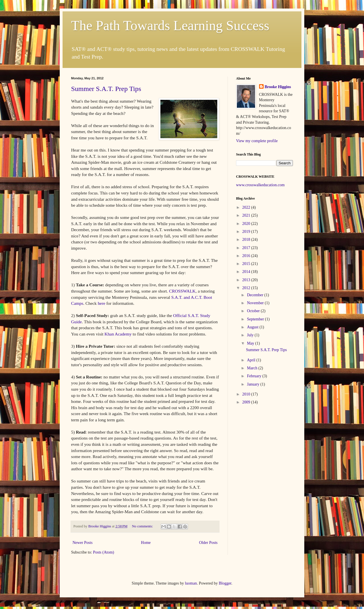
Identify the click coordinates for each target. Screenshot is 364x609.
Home (146, 543)
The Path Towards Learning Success (170, 25)
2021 (247, 215)
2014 (247, 272)
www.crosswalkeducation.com (260, 185)
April (252, 360)
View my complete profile (257, 141)
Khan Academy (118, 334)
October (254, 311)
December (256, 295)
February (255, 376)
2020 (247, 224)
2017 (247, 248)
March (253, 368)
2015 (247, 264)
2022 (247, 207)
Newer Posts (82, 543)
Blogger (225, 583)
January (254, 384)
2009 (247, 402)
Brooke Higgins (278, 87)
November (256, 303)
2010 (247, 394)
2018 (247, 240)
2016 (247, 256)
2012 (247, 288)
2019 (247, 232)
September (256, 319)
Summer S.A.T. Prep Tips (106, 89)
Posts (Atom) (104, 552)
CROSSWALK (182, 291)
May (251, 343)
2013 (247, 280)
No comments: (143, 526)
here (102, 303)
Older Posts (208, 543)
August (253, 327)
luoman (191, 583)
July (251, 335)
